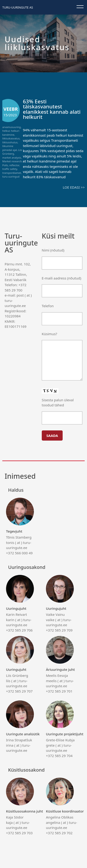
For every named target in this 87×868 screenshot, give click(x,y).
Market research (12, 161)
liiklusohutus (10, 142)
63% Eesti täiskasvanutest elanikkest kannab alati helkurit (52, 109)
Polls (5, 165)
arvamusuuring (11, 127)
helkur (6, 131)
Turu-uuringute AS (18, 7)
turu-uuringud (11, 176)
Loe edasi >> (74, 187)
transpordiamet (12, 173)
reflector (14, 165)
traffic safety (10, 169)
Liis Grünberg (12, 152)
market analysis (12, 158)
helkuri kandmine (11, 133)
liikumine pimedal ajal (10, 148)
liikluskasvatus (11, 138)
